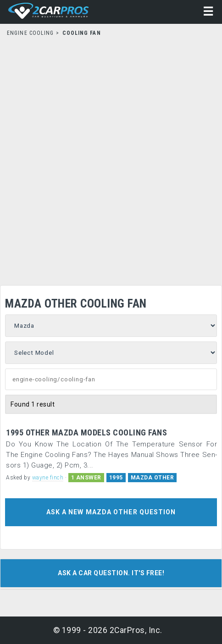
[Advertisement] (111, 158)
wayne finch (48, 478)
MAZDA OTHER (153, 478)
